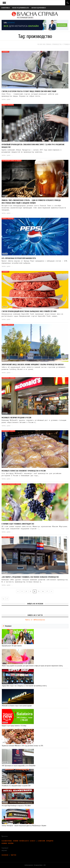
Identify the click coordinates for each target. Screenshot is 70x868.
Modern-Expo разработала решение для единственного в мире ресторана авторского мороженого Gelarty (32, 666)
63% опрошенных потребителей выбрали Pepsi (19, 258)
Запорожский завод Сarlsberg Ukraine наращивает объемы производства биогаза (33, 365)
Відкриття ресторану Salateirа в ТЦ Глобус (14, 726)
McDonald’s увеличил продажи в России (16, 418)
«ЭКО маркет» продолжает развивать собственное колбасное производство (30, 577)
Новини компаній (8, 105)
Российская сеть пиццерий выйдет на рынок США (16, 786)
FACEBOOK (5, 855)
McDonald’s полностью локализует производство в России (24, 471)
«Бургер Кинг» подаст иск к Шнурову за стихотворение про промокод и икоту (24, 686)
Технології (5, 52)
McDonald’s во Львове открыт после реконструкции (17, 706)
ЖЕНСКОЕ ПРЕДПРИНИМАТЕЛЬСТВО (21, 8)
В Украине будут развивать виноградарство (18, 524)
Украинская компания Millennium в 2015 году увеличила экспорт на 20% (22, 746)
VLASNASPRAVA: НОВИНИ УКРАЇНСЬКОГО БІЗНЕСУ (18, 841)
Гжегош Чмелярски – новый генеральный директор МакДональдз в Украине (24, 826)
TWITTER (13, 855)
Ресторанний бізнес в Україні (12, 161)
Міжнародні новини (8, 378)
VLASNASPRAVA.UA (5, 8)
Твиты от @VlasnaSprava (35, 620)
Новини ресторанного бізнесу (11, 484)
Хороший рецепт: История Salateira (12, 646)
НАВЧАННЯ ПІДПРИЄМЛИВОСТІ (39, 8)
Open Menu (4, 3)
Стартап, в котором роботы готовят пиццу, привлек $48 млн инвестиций (29, 91)
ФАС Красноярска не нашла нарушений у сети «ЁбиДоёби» (19, 766)
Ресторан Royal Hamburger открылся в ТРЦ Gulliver (16, 806)
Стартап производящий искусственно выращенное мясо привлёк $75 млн (29, 311)
